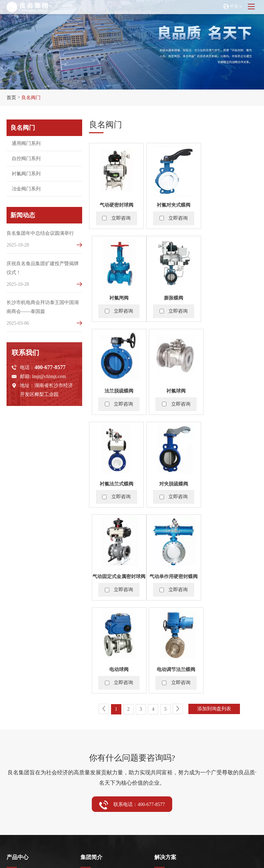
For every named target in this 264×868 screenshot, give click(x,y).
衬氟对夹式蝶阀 (173, 205)
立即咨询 (121, 218)
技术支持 (16, 787)
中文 (232, 6)
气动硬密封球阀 (116, 205)
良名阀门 (31, 98)
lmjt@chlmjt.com (49, 378)
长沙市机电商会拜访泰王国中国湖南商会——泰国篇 (43, 308)
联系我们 (165, 739)
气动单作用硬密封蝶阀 (116, 483)
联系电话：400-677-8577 (132, 618)
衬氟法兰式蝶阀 (116, 390)
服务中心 (18, 739)
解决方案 (165, 670)
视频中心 (90, 778)
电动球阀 (173, 483)
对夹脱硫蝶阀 (173, 390)
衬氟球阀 (230, 297)
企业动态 (90, 760)
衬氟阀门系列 (21, 710)
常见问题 (16, 778)
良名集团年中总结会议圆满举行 (40, 233)
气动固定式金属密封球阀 (230, 390)
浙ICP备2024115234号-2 (173, 835)
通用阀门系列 (21, 692)
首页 (11, 98)
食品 (159, 701)
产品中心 (18, 670)
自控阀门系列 (21, 701)
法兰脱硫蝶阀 (173, 297)
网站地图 (134, 835)
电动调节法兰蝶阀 (230, 483)
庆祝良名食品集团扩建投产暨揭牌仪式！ (43, 268)
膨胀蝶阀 (116, 297)
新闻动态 (91, 739)
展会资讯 (16, 760)
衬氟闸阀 (230, 205)
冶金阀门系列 (21, 719)
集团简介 (91, 670)
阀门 (159, 692)
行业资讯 (90, 769)
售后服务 (16, 769)
